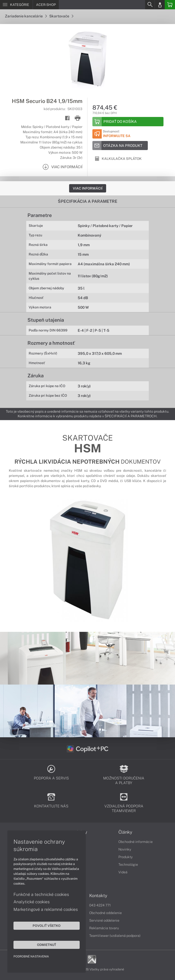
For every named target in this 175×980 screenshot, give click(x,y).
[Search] (150, 5)
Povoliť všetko (47, 926)
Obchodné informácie (136, 842)
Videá (123, 872)
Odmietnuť (47, 945)
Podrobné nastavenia (31, 956)
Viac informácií (88, 188)
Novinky (125, 849)
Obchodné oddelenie (106, 913)
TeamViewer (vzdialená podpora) (115, 936)
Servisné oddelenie (104, 920)
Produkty (125, 857)
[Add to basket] (128, 122)
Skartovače (61, 16)
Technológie (128, 865)
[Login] (160, 5)
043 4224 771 (100, 905)
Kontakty (98, 896)
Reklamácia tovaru (104, 928)
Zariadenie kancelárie (26, 16)
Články (125, 832)
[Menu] (16, 5)
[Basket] (170, 5)
